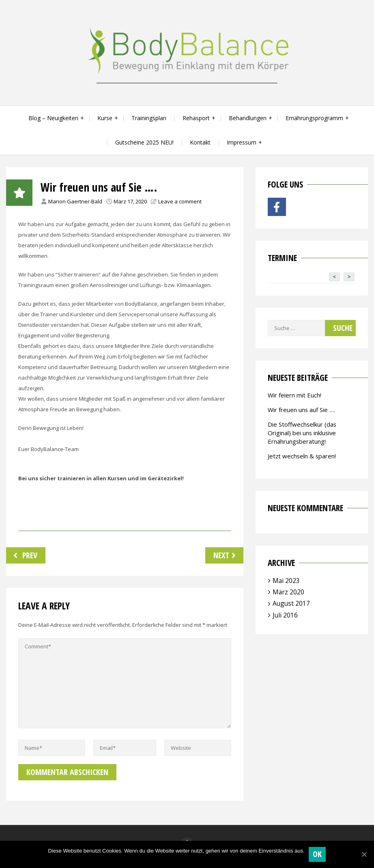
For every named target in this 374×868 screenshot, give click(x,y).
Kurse (105, 118)
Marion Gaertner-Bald (75, 201)
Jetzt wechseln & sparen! (302, 456)
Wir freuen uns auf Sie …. (301, 410)
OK (317, 854)
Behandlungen (248, 118)
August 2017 (291, 603)
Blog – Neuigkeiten (53, 118)
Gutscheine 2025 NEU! (144, 142)
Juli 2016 (285, 615)
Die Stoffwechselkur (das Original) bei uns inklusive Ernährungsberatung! (302, 433)
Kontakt (200, 142)
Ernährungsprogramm (314, 118)
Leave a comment (180, 201)
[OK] (364, 854)
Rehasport (196, 118)
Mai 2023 (286, 581)
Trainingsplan (149, 118)
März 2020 (288, 592)
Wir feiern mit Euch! (294, 395)
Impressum (242, 142)
